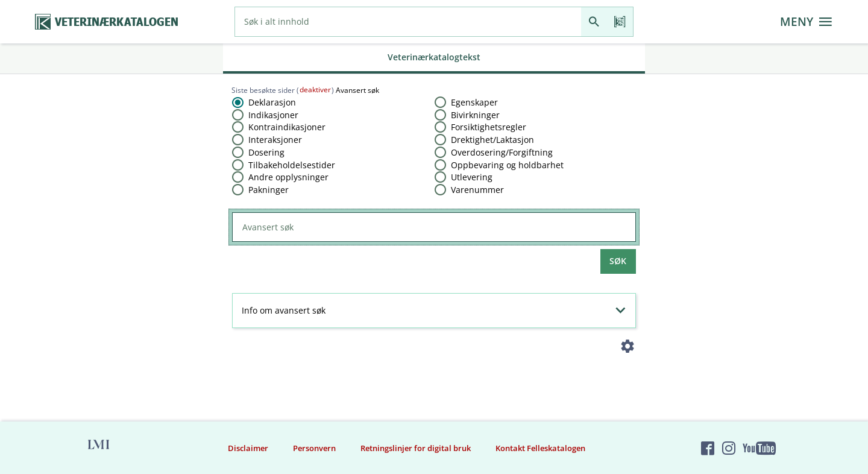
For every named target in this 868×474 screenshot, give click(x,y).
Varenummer (477, 190)
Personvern (314, 448)
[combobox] (408, 22)
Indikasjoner (273, 115)
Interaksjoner (275, 140)
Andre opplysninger (288, 177)
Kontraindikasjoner (287, 127)
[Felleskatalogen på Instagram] (729, 448)
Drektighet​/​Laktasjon (492, 140)
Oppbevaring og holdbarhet (507, 165)
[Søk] (594, 22)
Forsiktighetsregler (489, 127)
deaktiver (315, 90)
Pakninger (269, 190)
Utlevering (472, 177)
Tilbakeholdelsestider (292, 165)
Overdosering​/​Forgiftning (502, 152)
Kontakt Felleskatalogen (540, 448)
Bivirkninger (475, 115)
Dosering (266, 152)
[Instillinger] (628, 349)
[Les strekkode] (620, 22)
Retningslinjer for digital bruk (416, 448)
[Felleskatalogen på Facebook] (708, 448)
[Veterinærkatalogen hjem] (107, 22)
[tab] (434, 58)
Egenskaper (474, 102)
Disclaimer (248, 448)
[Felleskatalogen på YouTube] (759, 448)
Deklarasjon (272, 102)
